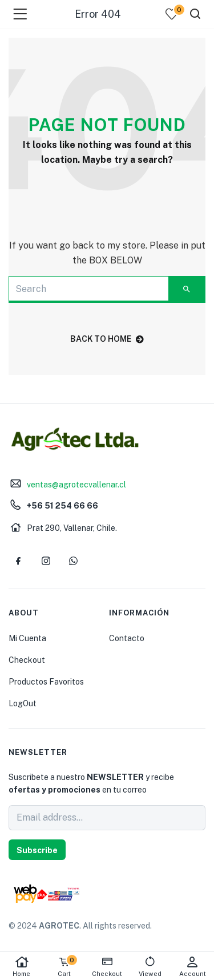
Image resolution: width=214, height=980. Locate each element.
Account (193, 967)
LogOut (23, 703)
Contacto (127, 638)
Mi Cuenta (27, 638)
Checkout (27, 660)
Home (21, 967)
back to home (107, 339)
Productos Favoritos (46, 682)
